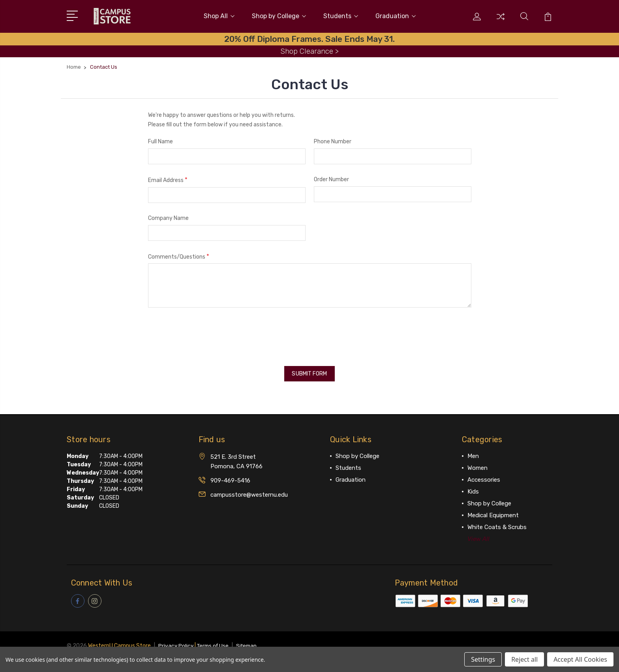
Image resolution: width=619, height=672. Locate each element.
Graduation (396, 15)
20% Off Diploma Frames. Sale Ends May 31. (309, 37)
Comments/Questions (179, 254)
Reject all (524, 659)
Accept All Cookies (580, 659)
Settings (483, 659)
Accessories (484, 475)
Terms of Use (215, 641)
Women (477, 464)
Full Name (160, 140)
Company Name (168, 216)
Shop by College (279, 15)
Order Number (331, 178)
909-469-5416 (230, 476)
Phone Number (333, 140)
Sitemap (250, 641)
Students (341, 15)
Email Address (168, 178)
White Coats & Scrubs (497, 523)
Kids (473, 487)
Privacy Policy (176, 641)
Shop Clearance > (309, 49)
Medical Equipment (493, 511)
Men (473, 452)
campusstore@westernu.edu (249, 490)
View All (478, 535)
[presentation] (208, 332)
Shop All (219, 15)
